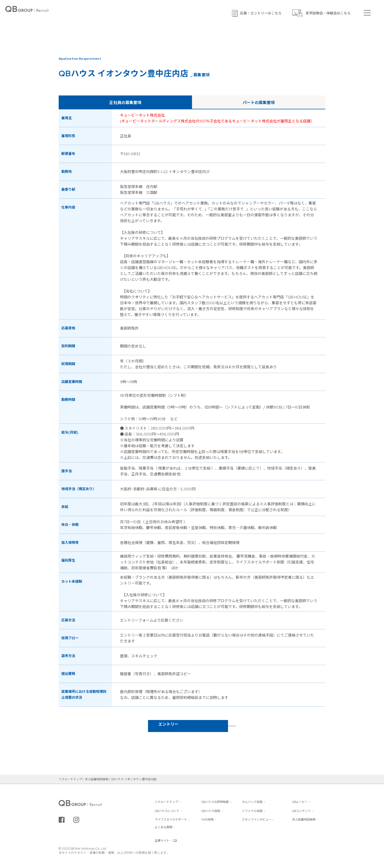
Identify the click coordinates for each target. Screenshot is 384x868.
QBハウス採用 (211, 811)
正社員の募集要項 (125, 103)
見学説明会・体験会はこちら (328, 13)
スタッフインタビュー (257, 819)
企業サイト (162, 841)
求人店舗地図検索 (304, 819)
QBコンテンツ (301, 811)
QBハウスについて (167, 811)
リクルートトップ (166, 802)
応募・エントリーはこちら (261, 13)
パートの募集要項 (259, 103)
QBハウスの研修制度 (215, 802)
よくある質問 (163, 827)
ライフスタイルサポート (171, 819)
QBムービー (300, 802)
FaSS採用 (207, 819)
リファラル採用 (252, 811)
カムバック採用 (252, 802)
